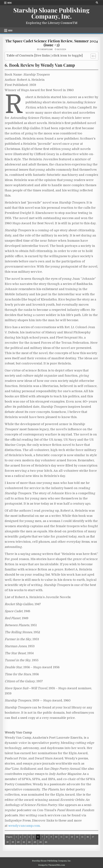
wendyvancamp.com (24, 826)
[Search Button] (97, 3)
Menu (10, 3)
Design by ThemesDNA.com (52, 865)
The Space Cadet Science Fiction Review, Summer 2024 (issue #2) (52, 43)
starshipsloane (46, 49)
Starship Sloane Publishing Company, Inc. (51, 13)
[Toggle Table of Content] (92, 56)
